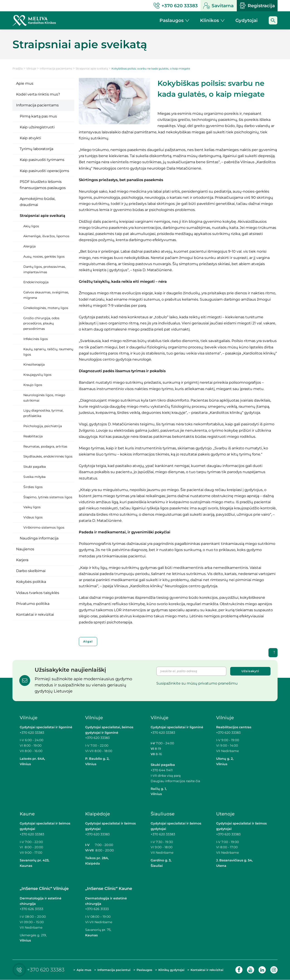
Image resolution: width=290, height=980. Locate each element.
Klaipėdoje (98, 814)
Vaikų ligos (32, 507)
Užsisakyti (250, 671)
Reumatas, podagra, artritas (45, 446)
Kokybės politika (31, 582)
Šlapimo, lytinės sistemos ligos (48, 497)
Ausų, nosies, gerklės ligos (44, 256)
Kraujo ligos (33, 385)
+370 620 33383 (32, 733)
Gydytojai (246, 20)
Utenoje (225, 814)
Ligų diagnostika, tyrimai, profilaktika (43, 413)
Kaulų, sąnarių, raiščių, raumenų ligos (48, 352)
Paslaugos (144, 970)
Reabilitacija (33, 436)
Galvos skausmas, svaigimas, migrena (46, 295)
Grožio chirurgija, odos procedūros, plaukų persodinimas (41, 323)
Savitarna (218, 6)
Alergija (29, 246)
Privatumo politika (33, 604)
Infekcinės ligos (36, 339)
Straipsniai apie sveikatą (92, 68)
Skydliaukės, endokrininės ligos (48, 456)
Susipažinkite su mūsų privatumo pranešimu (197, 683)
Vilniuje (31, 68)
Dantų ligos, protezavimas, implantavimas (45, 269)
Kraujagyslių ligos (37, 375)
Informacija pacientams (56, 68)
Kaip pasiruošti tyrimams (42, 160)
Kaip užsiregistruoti (37, 127)
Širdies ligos (33, 487)
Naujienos (25, 549)
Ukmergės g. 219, (33, 935)
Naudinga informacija (39, 538)
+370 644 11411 (162, 770)
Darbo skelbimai (31, 571)
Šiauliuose (163, 814)
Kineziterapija (34, 364)
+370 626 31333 (31, 909)
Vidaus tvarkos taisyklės (38, 593)
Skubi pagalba (35, 467)
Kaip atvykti (30, 138)
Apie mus (25, 83)
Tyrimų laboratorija (36, 149)
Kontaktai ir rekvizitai (35, 615)
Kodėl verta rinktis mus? (38, 94)
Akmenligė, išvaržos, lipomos (46, 236)
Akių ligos (31, 226)
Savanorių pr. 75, (99, 930)
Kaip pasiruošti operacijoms (44, 171)
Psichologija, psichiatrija (43, 426)
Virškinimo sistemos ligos (44, 527)
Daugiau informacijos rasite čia (175, 781)
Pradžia (18, 68)
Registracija (257, 6)
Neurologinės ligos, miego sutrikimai (44, 398)
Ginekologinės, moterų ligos (46, 308)
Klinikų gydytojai (171, 970)
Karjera (22, 560)
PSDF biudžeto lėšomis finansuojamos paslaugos (43, 185)
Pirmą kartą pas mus (38, 116)
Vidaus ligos (33, 517)
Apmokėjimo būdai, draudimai (37, 202)
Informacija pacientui (114, 970)
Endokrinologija (36, 282)
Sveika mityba (34, 477)
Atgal (88, 642)
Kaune (27, 814)
